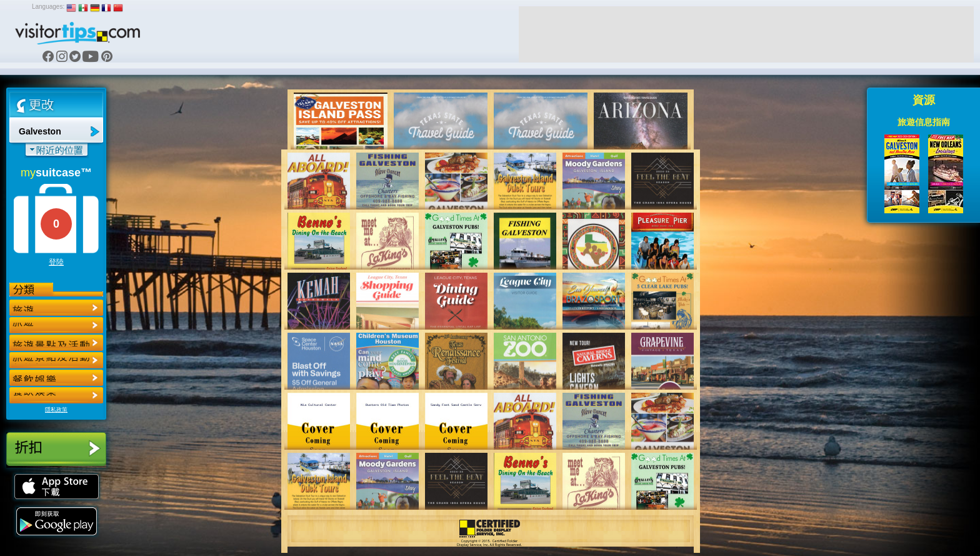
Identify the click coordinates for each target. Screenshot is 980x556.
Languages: (48, 7)
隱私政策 (56, 410)
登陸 (56, 262)
